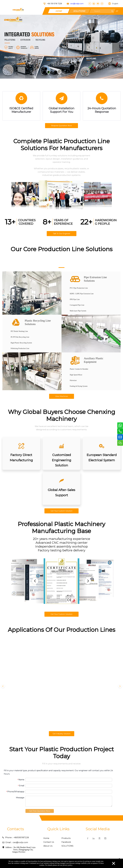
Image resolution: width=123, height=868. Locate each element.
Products (66, 838)
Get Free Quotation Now (40, 811)
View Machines (62, 396)
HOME (59, 11)
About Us (48, 846)
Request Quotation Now (61, 126)
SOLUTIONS (79, 11)
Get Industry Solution (62, 734)
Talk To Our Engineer (62, 234)
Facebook (66, 842)
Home (46, 838)
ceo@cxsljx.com (77, 4)
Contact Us (49, 842)
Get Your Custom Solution (61, 511)
